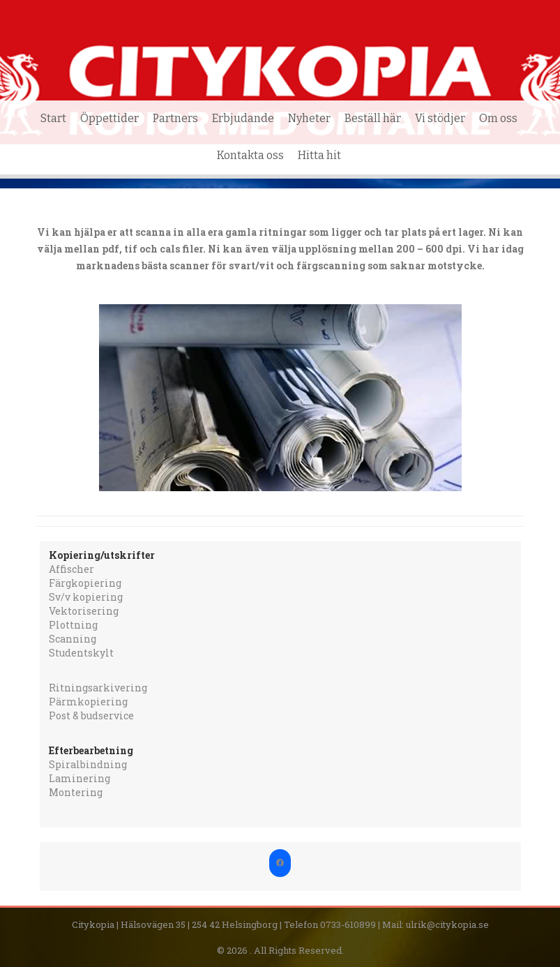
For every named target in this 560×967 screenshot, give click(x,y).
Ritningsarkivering (98, 688)
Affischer (71, 569)
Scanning (73, 639)
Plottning (73, 625)
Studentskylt (81, 653)
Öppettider (109, 118)
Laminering (80, 778)
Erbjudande (243, 118)
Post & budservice (91, 715)
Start (53, 118)
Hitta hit (319, 155)
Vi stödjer (440, 118)
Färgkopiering (85, 583)
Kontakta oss (250, 155)
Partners (175, 118)
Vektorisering (84, 611)
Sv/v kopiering (86, 597)
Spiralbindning (88, 764)
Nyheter (309, 118)
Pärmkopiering (88, 702)
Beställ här (373, 118)
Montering (76, 792)
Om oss (498, 118)
